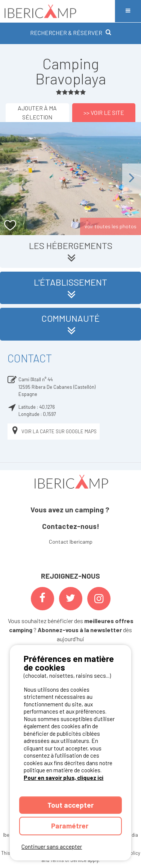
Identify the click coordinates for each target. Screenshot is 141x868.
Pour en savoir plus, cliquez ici (64, 778)
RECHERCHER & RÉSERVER (71, 33)
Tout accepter (70, 805)
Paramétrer (70, 826)
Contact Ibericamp (71, 542)
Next (132, 178)
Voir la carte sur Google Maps (54, 432)
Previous (9, 178)
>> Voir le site (104, 112)
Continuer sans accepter (52, 847)
